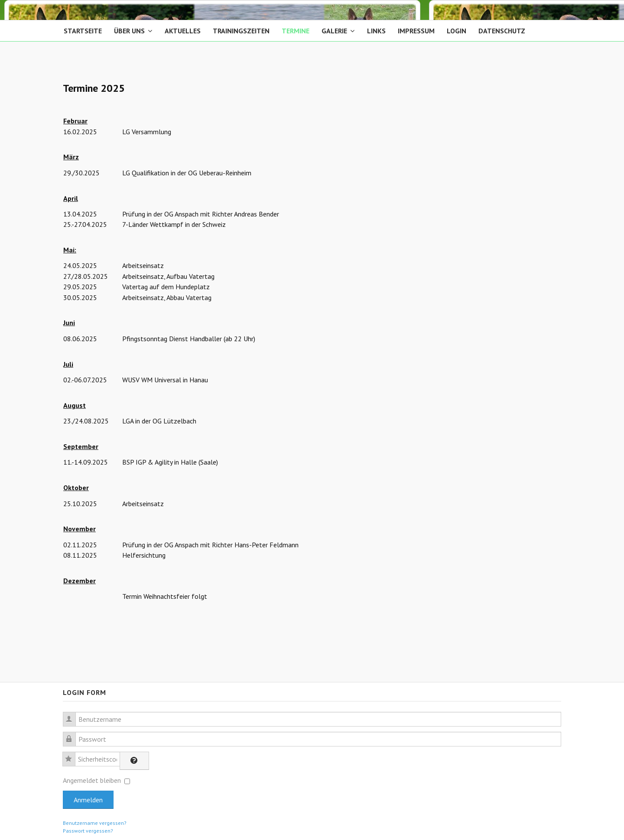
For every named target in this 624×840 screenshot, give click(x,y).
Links (376, 31)
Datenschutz (502, 31)
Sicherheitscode (73, 754)
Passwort (73, 734)
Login (457, 31)
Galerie (334, 31)
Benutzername (73, 714)
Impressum (416, 31)
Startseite (83, 31)
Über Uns (129, 31)
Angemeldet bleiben (92, 780)
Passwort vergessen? (88, 831)
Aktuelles (183, 31)
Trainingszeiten (241, 31)
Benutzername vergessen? (95, 823)
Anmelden (88, 800)
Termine (296, 31)
